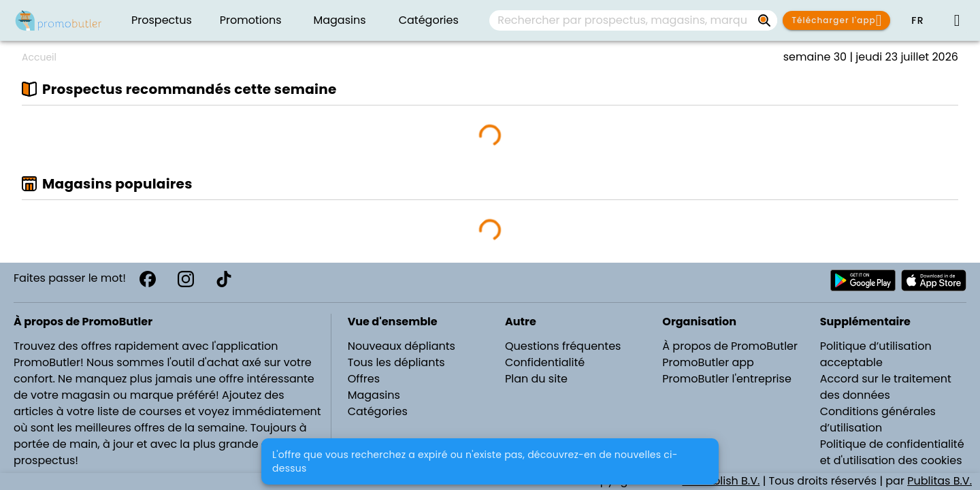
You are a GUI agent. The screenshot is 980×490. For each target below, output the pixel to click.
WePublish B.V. (721, 481)
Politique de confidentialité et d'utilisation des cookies (892, 452)
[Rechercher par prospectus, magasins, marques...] (765, 20)
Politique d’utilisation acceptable (876, 354)
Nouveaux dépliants (402, 346)
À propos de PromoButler (730, 346)
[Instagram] (186, 279)
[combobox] (633, 20)
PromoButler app (708, 362)
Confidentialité (545, 362)
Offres (364, 379)
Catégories (378, 411)
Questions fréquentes (563, 346)
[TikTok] (224, 279)
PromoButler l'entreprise (727, 379)
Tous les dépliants (396, 362)
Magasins (374, 395)
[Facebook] (148, 279)
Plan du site (536, 379)
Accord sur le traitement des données (886, 387)
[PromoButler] (59, 20)
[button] (917, 20)
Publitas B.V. (940, 481)
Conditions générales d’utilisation (878, 420)
